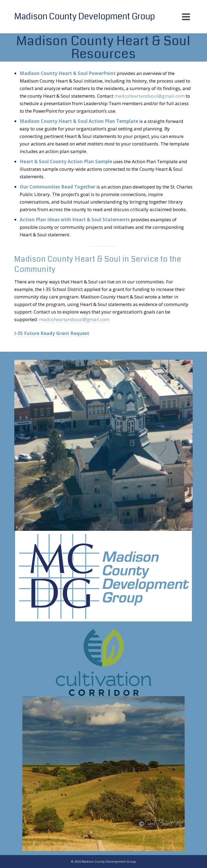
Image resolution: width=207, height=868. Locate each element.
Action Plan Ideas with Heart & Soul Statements (75, 220)
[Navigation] (186, 17)
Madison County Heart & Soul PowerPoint (68, 73)
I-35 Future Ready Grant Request (52, 333)
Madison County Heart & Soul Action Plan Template (79, 121)
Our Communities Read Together (58, 187)
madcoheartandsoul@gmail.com (149, 96)
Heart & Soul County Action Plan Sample (66, 161)
